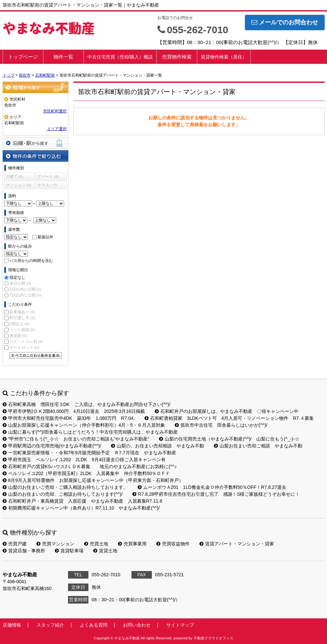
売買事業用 (132, 544)
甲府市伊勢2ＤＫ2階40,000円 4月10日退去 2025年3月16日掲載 (74, 411)
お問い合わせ (137, 625)
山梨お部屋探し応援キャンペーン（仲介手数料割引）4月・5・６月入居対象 (84, 425)
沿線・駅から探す (35, 143)
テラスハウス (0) (47, 186)
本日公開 (20, 283)
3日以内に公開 (25, 289)
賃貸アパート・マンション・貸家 (237, 544)
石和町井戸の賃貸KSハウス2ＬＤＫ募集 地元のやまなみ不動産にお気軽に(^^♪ (90, 466)
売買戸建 (15, 544)
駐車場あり (22, 312)
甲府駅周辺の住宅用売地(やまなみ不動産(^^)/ (52, 446)
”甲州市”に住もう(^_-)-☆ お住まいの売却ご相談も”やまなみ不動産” (76, 439)
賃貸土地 (105, 551)
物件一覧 (63, 57)
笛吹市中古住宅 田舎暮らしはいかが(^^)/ (221, 425)
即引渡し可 (22, 318)
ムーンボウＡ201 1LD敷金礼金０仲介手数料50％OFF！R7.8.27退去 (212, 487)
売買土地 (96, 544)
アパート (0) (48, 177)
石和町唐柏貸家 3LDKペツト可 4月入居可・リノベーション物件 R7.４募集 (229, 418)
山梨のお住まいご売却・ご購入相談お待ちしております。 (65, 487)
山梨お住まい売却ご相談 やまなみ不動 (258, 446)
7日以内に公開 (25, 295)
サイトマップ (180, 625)
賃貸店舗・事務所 (24, 551)
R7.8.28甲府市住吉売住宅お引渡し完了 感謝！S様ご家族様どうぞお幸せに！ (216, 494)
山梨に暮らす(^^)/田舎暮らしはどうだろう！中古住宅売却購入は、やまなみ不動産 (90, 432)
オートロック (24, 347)
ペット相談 (22, 330)
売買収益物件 (173, 544)
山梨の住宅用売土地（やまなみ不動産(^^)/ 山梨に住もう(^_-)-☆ (229, 439)
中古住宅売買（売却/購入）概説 (120, 57)
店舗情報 (12, 625)
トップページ (23, 57)
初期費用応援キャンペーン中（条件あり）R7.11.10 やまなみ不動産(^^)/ (81, 508)
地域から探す (35, 87)
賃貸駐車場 (69, 551)
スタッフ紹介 (50, 625)
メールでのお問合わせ (285, 22)
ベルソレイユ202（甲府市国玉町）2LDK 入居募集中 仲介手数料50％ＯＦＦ (87, 473)
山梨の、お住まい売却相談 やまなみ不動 (158, 446)
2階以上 (19, 324)
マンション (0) (19, 185)
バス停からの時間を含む (31, 261)
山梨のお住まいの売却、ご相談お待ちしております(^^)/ (63, 494)
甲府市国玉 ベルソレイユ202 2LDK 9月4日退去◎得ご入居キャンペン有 (84, 460)
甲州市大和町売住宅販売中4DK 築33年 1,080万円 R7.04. (69, 418)
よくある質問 (94, 625)
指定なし (17, 277)
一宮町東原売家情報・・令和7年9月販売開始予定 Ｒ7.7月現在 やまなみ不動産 (89, 453)
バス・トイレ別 (26, 342)
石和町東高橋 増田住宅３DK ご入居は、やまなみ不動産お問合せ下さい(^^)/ (87, 404)
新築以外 (45, 237)
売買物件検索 (177, 57)
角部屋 (18, 336)
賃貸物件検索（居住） (224, 57)
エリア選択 (57, 129)
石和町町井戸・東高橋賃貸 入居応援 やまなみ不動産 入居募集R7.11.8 (82, 501)
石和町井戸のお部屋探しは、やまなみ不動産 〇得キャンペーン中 (227, 411)
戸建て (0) (15, 177)
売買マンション (55, 544)
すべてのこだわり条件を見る (35, 355)
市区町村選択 (55, 111)
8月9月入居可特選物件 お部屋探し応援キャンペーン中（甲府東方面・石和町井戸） (93, 480)
